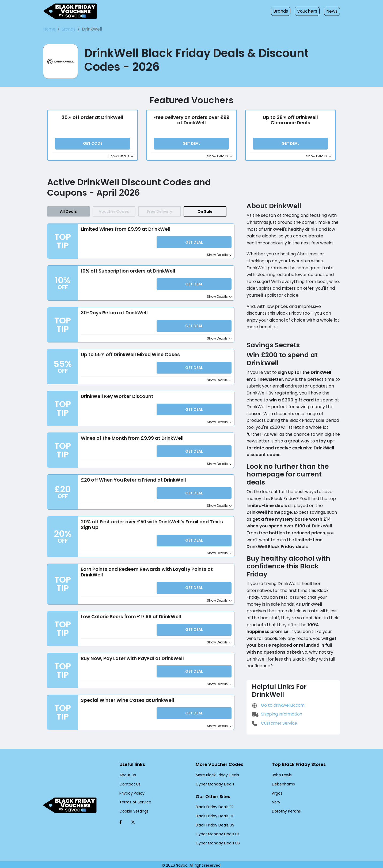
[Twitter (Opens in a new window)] (133, 820)
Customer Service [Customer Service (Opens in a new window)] (274, 698)
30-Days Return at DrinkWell (113, 316)
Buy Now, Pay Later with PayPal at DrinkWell (132, 661)
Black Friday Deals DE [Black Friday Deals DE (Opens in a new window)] (214, 814)
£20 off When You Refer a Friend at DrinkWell (132, 482)
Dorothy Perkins (285, 809)
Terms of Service (133, 800)
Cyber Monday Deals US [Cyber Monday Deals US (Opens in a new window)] (216, 841)
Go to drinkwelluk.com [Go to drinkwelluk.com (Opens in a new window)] (278, 680)
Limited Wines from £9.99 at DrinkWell (124, 232)
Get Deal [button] (192, 145)
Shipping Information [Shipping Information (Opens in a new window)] (276, 689)
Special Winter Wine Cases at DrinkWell (126, 702)
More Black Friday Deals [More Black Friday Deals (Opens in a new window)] (216, 773)
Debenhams (282, 782)
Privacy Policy (131, 791)
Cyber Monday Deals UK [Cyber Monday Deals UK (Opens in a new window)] (216, 832)
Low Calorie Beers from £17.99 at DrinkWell (130, 619)
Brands (284, 11)
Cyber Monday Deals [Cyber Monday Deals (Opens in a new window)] (213, 782)
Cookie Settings (132, 809)
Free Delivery (160, 214)
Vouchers (309, 11)
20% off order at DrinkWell (93, 118)
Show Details (122, 158)
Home (49, 29)
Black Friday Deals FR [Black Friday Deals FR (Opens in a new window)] (214, 806)
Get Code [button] (92, 145)
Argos (277, 791)
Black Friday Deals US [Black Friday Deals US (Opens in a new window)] (214, 824)
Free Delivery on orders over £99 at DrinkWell (191, 121)
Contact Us (129, 782)
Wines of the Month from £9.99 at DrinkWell (130, 441)
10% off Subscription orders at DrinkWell (128, 274)
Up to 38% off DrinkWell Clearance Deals (291, 121)
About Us (127, 773)
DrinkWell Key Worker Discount (117, 399)
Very (276, 800)
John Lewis (281, 773)
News (332, 11)
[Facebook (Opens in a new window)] (121, 820)
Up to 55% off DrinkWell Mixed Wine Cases (130, 357)
